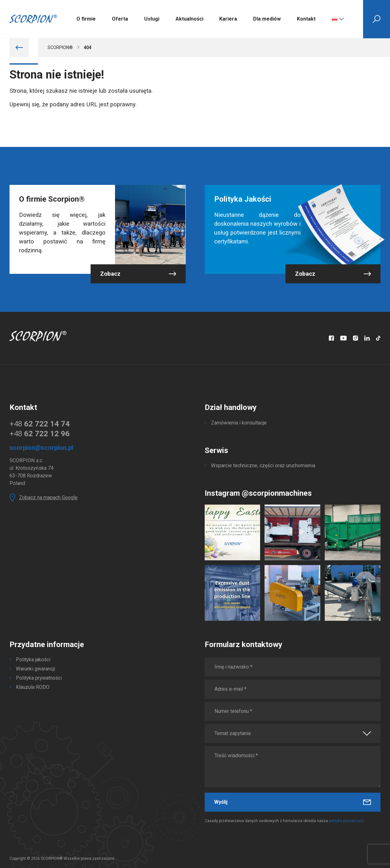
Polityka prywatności (39, 678)
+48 (40, 424)
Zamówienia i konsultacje (239, 423)
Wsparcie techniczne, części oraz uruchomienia (263, 465)
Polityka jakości (33, 660)
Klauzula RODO (33, 687)
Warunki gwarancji (35, 669)
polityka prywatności (346, 821)
